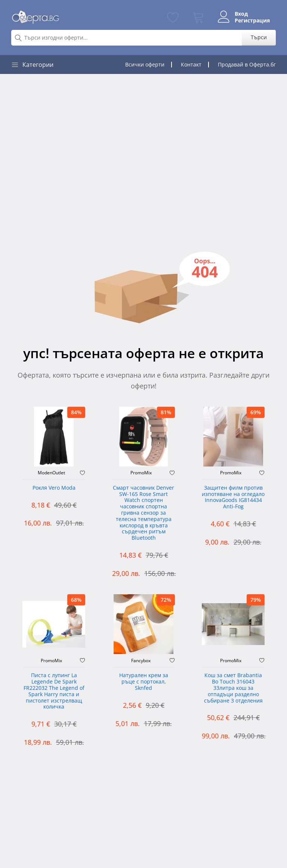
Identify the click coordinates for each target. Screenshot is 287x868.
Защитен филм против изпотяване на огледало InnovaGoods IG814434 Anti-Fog (233, 497)
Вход (241, 14)
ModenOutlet (51, 473)
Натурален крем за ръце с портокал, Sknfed (144, 682)
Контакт (191, 64)
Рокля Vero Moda (54, 488)
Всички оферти (145, 64)
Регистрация (252, 21)
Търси (259, 37)
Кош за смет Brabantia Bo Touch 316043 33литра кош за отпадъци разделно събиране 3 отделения (233, 688)
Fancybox (141, 661)
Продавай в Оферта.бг (247, 64)
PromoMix (141, 473)
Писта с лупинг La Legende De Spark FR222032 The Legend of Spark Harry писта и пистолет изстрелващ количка (54, 691)
